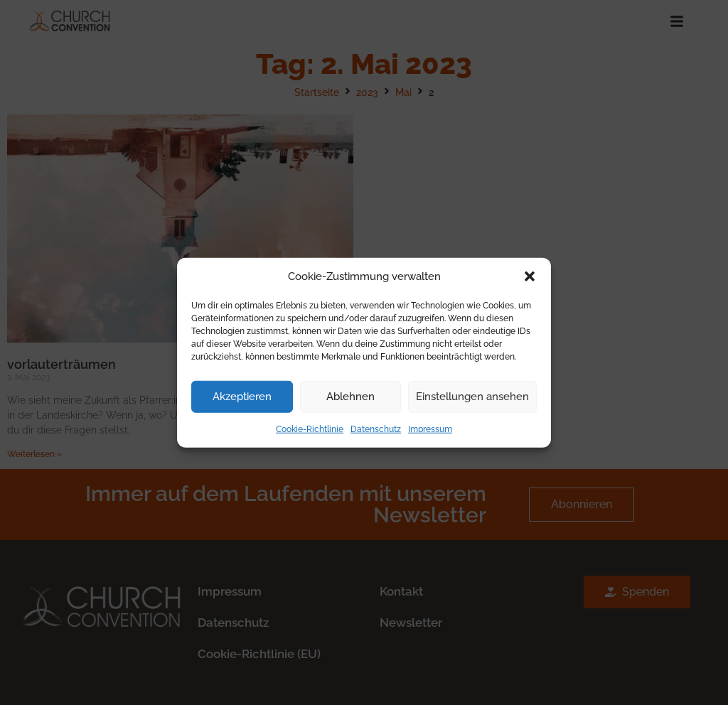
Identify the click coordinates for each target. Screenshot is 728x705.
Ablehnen (350, 397)
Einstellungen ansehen (472, 397)
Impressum (430, 429)
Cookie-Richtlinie (310, 429)
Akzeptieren (242, 397)
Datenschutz (376, 429)
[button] (530, 276)
